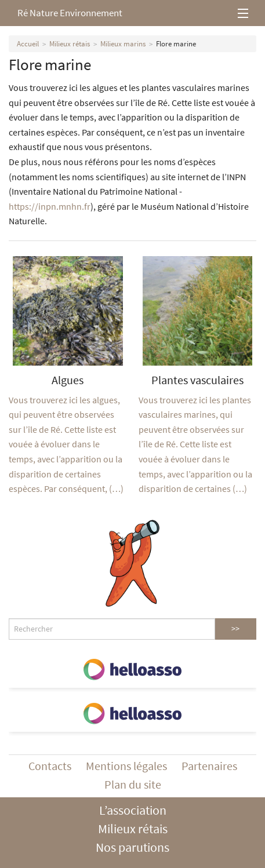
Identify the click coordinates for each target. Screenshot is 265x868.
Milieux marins (123, 44)
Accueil (28, 44)
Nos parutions (132, 847)
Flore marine (176, 44)
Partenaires (209, 766)
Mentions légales (126, 766)
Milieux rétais (70, 44)
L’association (133, 810)
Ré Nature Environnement (70, 13)
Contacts (50, 766)
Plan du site (133, 784)
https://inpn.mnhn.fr (50, 206)
